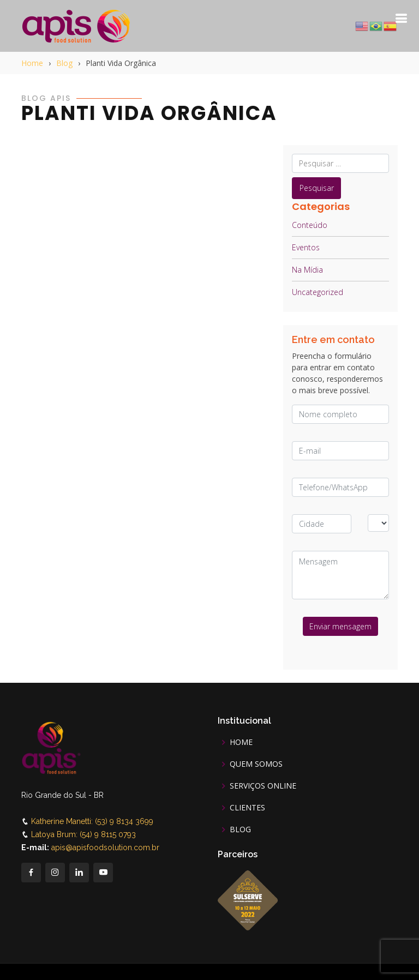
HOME (241, 742)
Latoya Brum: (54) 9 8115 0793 (83, 834)
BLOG (240, 829)
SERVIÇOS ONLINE (263, 786)
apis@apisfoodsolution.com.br (105, 847)
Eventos (306, 247)
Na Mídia (307, 270)
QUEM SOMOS (256, 764)
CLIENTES (247, 808)
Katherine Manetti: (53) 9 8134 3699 (92, 821)
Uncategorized (318, 292)
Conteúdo (310, 225)
